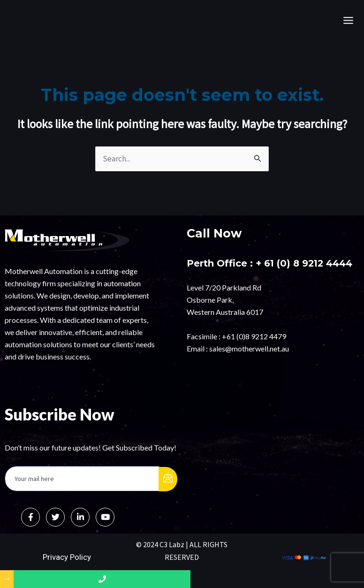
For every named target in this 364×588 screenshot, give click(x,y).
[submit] (168, 479)
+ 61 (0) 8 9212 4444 (305, 263)
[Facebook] (30, 517)
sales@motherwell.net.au (249, 348)
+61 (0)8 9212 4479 (254, 336)
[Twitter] (55, 517)
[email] (82, 479)
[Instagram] (105, 517)
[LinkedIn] (80, 517)
